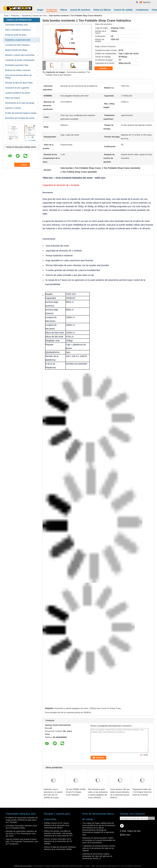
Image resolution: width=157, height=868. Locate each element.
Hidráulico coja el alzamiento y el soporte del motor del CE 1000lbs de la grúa (53, 793)
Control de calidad (123, 10)
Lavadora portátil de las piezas (18, 93)
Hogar (40, 10)
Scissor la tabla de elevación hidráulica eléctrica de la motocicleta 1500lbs (60, 848)
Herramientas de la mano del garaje (20, 103)
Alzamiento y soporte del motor (34, 16)
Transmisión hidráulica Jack (16, 25)
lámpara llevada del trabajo (16, 50)
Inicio (6, 16)
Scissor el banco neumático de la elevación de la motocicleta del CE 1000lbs (58, 841)
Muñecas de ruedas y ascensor (18, 70)
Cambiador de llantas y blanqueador (20, 60)
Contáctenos (142, 10)
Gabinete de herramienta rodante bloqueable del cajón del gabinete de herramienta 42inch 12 (97, 856)
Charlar (105, 68)
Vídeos (64, 10)
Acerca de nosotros (80, 10)
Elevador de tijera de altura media (19, 83)
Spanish (147, 2)
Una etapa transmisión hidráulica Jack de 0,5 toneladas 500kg (21, 827)
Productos (52, 10)
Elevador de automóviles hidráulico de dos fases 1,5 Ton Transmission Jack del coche (21, 834)
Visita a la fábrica (102, 10)
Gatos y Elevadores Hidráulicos (18, 30)
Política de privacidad (23, 866)
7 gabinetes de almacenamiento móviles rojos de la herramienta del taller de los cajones (99, 848)
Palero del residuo (12, 98)
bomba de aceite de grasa (16, 35)
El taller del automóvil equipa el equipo (21, 113)
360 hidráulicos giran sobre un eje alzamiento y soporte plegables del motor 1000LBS (98, 793)
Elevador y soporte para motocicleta (20, 55)
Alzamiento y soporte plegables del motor (71, 708)
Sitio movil (125, 835)
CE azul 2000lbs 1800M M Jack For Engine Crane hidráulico (76, 792)
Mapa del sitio (134, 831)
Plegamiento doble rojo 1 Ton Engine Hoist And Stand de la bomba (142, 792)
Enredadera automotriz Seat (17, 65)
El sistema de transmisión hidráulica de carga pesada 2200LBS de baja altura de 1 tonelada (22, 820)
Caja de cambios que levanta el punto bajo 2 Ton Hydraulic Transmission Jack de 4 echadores (22, 842)
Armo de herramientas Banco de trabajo (18, 77)
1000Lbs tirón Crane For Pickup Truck (105, 708)
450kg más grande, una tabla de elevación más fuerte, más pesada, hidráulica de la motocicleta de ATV (58, 833)
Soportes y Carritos (13, 108)
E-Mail (123, 831)
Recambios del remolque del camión (20, 118)
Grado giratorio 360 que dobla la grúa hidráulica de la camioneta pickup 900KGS (120, 793)
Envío (152, 818)
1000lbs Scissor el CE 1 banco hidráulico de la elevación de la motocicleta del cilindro (57, 825)
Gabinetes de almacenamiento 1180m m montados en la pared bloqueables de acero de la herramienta (99, 840)
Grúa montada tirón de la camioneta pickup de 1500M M (68, 713)
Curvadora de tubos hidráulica (17, 45)
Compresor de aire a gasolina (17, 88)
